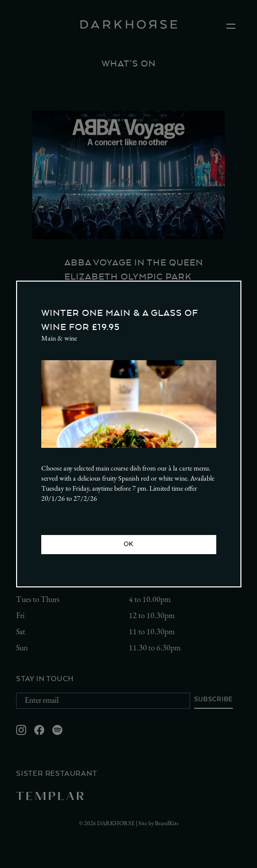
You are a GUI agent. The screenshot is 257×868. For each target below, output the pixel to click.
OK (128, 544)
